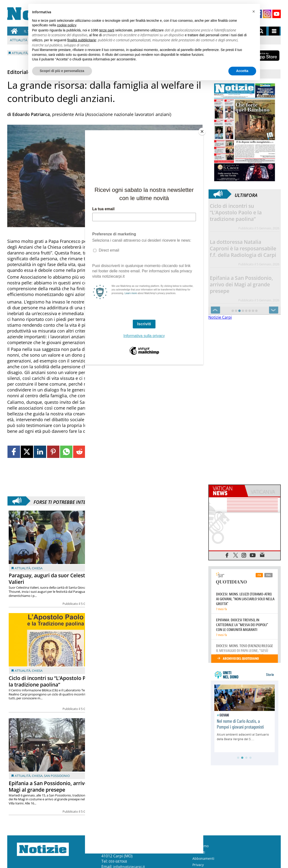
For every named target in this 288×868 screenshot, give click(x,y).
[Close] (202, 131)
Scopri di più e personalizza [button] (62, 71)
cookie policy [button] (67, 25)
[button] (254, 12)
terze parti (107, 30)
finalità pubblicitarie (82, 40)
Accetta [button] (242, 71)
